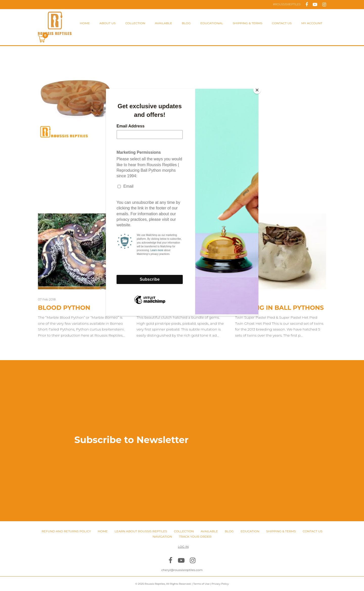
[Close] (257, 90)
